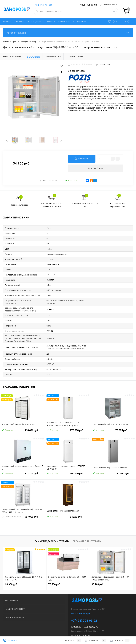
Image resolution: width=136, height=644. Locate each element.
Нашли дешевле (48, 182)
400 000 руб (68, 465)
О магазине (19, 22)
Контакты (81, 22)
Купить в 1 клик (96, 169)
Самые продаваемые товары (52, 532)
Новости (51, 22)
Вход (37, 5)
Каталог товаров (68, 33)
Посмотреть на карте (81, 604)
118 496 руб (23, 422)
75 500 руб (54, 574)
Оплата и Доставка (36, 22)
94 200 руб (68, 508)
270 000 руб (68, 422)
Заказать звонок (111, 5)
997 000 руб (23, 508)
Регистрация (46, 5)
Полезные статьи (66, 22)
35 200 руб (97, 574)
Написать (10, 640)
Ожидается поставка (11, 507)
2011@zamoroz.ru (88, 617)
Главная (7, 22)
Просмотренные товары (87, 532)
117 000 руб (113, 465)
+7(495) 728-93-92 (88, 5)
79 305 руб (113, 422)
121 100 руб (23, 465)
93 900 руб (11, 574)
